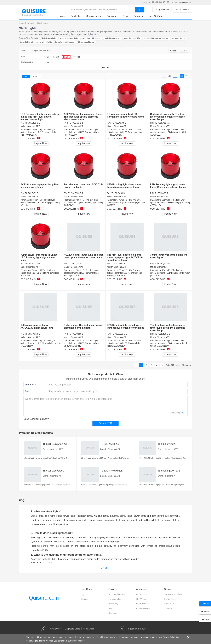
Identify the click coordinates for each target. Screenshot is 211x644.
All (26, 76)
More (96, 34)
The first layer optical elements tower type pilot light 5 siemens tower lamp (168, 328)
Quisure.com (44, 598)
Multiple (173, 51)
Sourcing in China (117, 594)
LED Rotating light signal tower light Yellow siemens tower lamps (126, 326)
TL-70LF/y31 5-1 (162, 264)
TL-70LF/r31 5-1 (32, 193)
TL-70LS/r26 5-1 (162, 193)
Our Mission (142, 594)
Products (75, 16)
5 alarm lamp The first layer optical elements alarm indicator (83, 326)
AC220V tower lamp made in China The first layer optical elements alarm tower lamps (83, 117)
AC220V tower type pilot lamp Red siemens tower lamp (40, 186)
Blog (125, 16)
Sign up (84, 599)
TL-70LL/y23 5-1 (76, 334)
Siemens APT (34, 126)
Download (112, 16)
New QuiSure (156, 16)
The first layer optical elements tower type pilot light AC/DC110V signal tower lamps (125, 257)
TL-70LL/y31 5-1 (76, 264)
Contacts (138, 16)
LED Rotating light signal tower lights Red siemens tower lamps (168, 186)
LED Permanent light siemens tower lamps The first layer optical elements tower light (41, 117)
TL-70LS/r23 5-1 (33, 264)
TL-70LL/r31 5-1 (76, 123)
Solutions (113, 613)
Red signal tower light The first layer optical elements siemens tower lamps (167, 117)
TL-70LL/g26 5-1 (162, 334)
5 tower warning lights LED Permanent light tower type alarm (126, 115)
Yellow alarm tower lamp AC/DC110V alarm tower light (37, 326)
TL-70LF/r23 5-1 (76, 193)
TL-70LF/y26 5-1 (33, 334)
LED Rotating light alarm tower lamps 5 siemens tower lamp (124, 186)
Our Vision (141, 599)
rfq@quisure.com (185, 2)
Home (62, 16)
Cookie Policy (169, 637)
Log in (83, 594)
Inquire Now (41, 143)
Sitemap (168, 608)
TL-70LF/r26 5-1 (162, 123)
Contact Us (169, 604)
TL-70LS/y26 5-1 (119, 334)
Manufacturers (93, 16)
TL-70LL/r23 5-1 (119, 123)
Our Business (142, 604)
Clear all (184, 51)
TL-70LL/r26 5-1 (32, 123)
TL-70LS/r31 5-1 (119, 193)
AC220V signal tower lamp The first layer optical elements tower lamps (83, 256)
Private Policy (170, 599)
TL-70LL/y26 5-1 (119, 264)
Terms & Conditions (173, 594)
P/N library (113, 604)
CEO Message (143, 608)
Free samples (115, 599)
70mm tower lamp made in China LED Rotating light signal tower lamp (39, 257)
